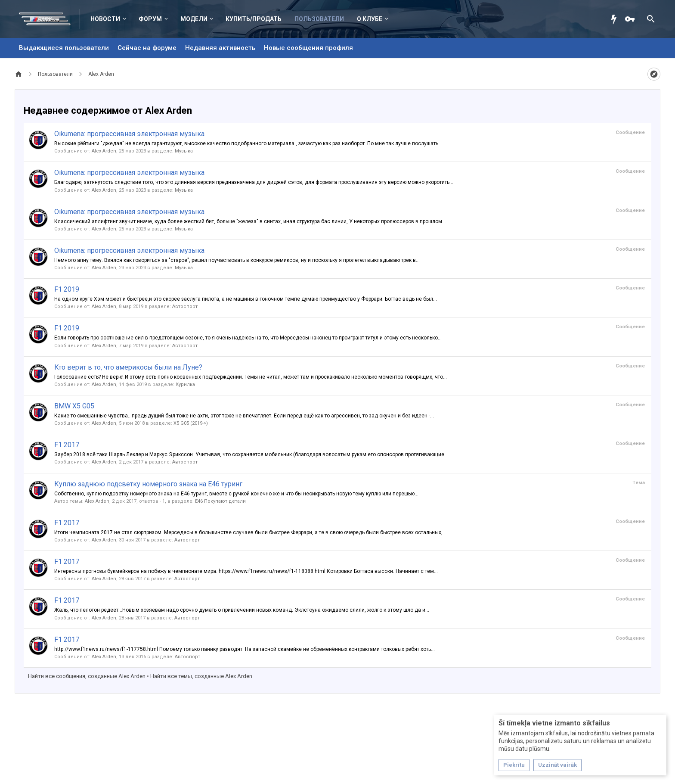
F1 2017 (67, 445)
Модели (194, 19)
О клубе (370, 19)
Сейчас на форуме (147, 48)
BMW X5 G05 (74, 406)
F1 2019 (67, 289)
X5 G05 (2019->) (191, 423)
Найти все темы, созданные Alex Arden (201, 676)
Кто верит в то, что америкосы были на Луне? (128, 367)
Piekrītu (514, 765)
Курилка (185, 384)
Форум (150, 19)
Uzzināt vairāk (557, 765)
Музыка (184, 151)
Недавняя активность (220, 48)
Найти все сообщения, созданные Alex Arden (87, 676)
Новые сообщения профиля (308, 48)
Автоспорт (185, 306)
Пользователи (319, 19)
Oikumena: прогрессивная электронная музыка (129, 134)
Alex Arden (104, 151)
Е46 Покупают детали (220, 501)
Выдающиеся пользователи (64, 48)
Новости (105, 19)
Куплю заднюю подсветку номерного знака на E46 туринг (148, 484)
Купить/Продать (254, 19)
